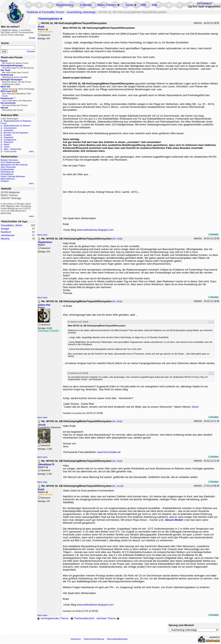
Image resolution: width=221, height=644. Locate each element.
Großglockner (10, 140)
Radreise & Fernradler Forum (45, 12)
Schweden (9, 130)
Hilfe (143, 5)
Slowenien (9, 137)
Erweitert (31, 51)
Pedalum (5, 181)
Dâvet (195, 407)
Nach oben (42, 235)
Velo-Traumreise (8, 167)
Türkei (7, 147)
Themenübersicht (82, 618)
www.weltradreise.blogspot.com (95, 230)
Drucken (213, 234)
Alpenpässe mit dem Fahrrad (14, 165)
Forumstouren (10, 128)
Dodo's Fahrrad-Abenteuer (13, 176)
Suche (129, 5)
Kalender (86, 5)
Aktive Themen (107, 5)
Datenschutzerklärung (94, 639)
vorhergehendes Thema (53, 618)
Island (6, 144)
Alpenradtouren (8, 179)
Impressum (76, 639)
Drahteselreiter (7, 169)
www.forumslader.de (109, 452)
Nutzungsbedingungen (117, 639)
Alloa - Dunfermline (13, 149)
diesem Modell (174, 520)
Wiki (155, 5)
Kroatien (8, 135)
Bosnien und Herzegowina (16, 133)
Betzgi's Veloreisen (9, 160)
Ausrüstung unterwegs (81, 12)
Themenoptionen (50, 19)
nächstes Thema (108, 618)
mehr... (32, 151)
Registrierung (65, 5)
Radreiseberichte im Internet (17, 126)
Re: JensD (118, 486)
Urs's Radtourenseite (10, 162)
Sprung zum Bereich (181, 625)
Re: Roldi (117, 239)
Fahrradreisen (7, 174)
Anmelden (204, 3)
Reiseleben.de (7, 172)
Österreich (9, 142)
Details (32, 38)
